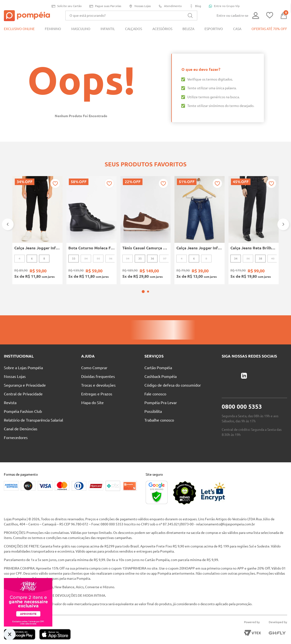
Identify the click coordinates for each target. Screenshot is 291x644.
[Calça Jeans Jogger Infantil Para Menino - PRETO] (37, 224)
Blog (195, 6)
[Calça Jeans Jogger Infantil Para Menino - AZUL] (200, 224)
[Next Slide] (283, 218)
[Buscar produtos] (190, 16)
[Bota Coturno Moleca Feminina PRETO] (91, 224)
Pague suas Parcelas (105, 6)
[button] (143, 279)
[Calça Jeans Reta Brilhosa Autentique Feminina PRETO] (254, 224)
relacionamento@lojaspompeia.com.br (225, 511)
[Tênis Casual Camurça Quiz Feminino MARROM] (145, 224)
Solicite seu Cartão (67, 6)
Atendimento (170, 6)
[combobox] (131, 16)
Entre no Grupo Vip (224, 6)
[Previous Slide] (8, 218)
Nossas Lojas (140, 6)
